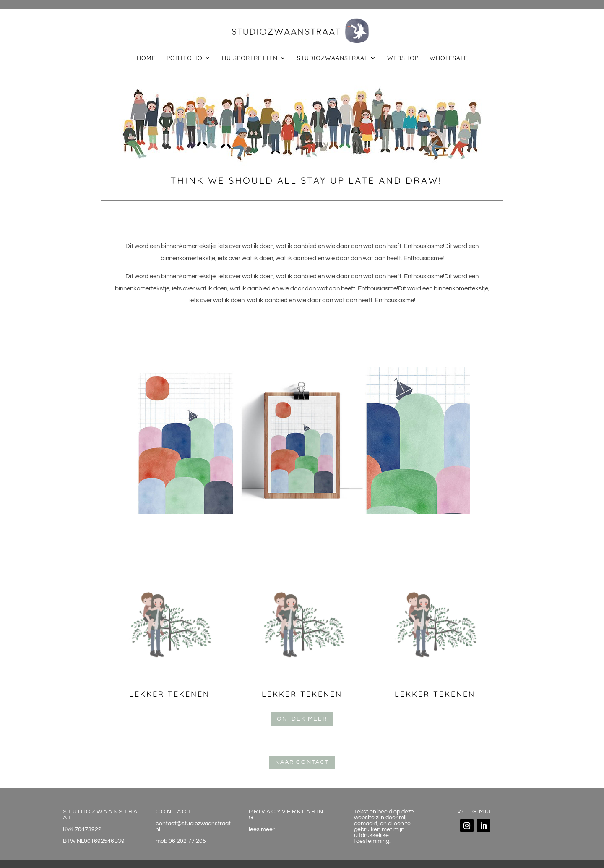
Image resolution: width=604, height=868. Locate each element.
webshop (403, 58)
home (146, 58)
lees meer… (264, 829)
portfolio (185, 58)
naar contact (302, 762)
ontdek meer (302, 719)
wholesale (449, 58)
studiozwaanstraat (332, 58)
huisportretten (250, 58)
